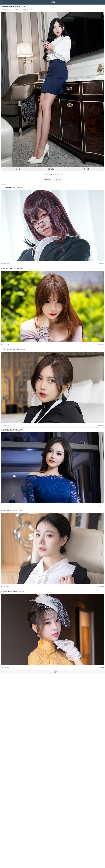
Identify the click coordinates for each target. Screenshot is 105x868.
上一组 (18, 169)
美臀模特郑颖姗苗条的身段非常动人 (13, 591)
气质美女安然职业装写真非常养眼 (12, 511)
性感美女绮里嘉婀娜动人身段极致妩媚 (13, 349)
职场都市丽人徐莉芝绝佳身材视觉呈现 (13, 268)
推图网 (52, 2)
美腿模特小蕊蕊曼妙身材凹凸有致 (12, 430)
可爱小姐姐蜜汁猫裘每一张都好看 (12, 188)
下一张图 (87, 169)
